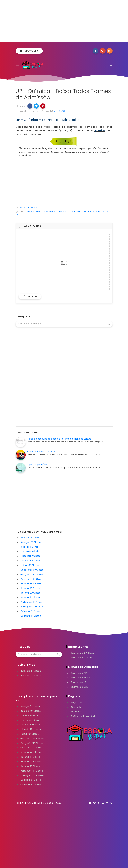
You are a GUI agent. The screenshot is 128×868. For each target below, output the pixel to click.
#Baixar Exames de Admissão (41, 212)
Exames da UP (79, 682)
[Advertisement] (64, 23)
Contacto (76, 707)
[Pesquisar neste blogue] (64, 324)
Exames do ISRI (79, 673)
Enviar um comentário (31, 208)
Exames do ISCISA (81, 678)
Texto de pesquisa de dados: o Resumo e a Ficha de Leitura (59, 439)
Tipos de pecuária (37, 465)
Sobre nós (77, 712)
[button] (30, 106)
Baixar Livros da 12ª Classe (41, 452)
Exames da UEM (80, 687)
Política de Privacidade (84, 716)
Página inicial (78, 702)
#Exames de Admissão (69, 212)
